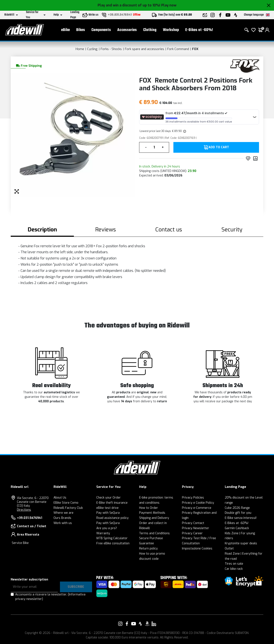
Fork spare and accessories (144, 49)
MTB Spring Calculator (112, 538)
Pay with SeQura (108, 513)
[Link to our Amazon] (147, 624)
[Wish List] (253, 30)
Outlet (229, 549)
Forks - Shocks (111, 49)
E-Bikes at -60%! (199, 30)
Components (101, 30)
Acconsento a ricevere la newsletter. (50, 597)
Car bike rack (234, 569)
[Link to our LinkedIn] (154, 624)
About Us (60, 498)
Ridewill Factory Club (68, 508)
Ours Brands (62, 518)
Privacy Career (192, 533)
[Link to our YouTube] (134, 624)
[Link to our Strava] (140, 624)
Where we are (63, 513)
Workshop (171, 30)
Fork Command (178, 49)
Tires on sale (234, 564)
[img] (184, 131)
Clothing (150, 30)
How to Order (149, 508)
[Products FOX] (245, 65)
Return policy (148, 549)
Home (80, 49)
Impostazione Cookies (197, 549)
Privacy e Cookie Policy (198, 503)
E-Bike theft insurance (112, 503)
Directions (24, 510)
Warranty (103, 533)
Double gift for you (238, 513)
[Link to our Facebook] (127, 624)
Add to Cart (219, 147)
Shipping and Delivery (154, 518)
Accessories (127, 30)
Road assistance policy (112, 518)
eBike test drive (107, 508)
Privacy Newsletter (196, 528)
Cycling (92, 49)
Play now (169, 5)
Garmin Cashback (237, 528)
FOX (195, 49)
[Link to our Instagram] (120, 624)
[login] (267, 30)
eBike (66, 30)
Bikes (81, 30)
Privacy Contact (193, 523)
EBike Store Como (66, 503)
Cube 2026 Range (237, 508)
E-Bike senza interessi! (241, 518)
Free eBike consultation (113, 543)
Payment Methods (152, 513)
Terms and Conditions (154, 533)
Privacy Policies (193, 498)
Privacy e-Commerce (197, 508)
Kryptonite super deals (241, 543)
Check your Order (109, 498)
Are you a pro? (107, 528)
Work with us (63, 523)
